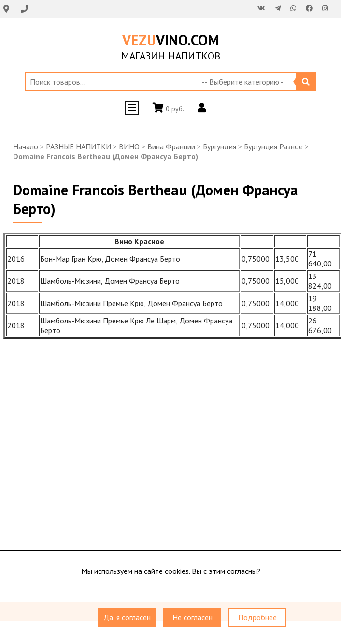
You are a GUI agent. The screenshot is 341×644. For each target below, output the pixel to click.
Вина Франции (171, 146)
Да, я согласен (127, 618)
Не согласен (192, 618)
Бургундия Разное (273, 146)
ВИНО (129, 146)
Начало (26, 146)
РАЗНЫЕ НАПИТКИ (78, 146)
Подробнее (257, 618)
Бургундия (220, 146)
